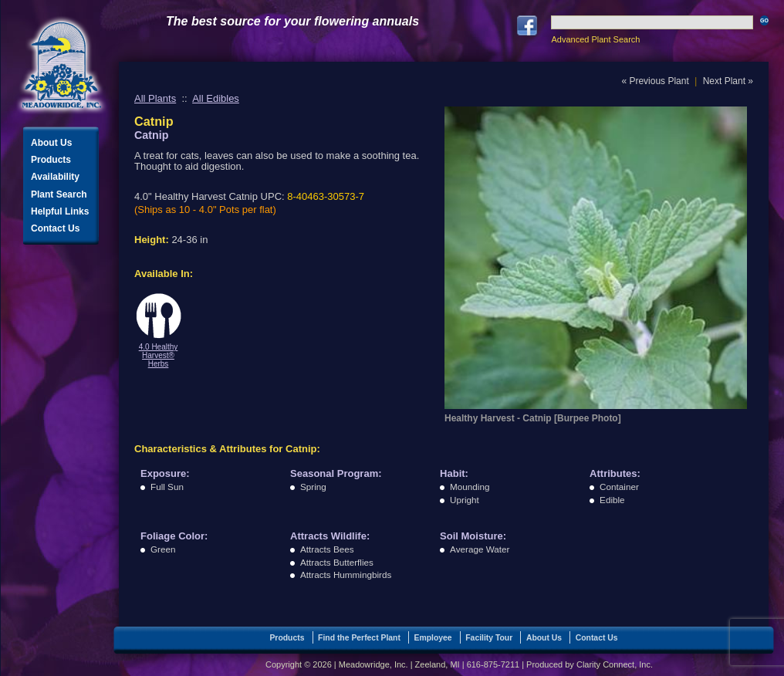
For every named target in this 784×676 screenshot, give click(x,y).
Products (51, 160)
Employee (433, 638)
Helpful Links (60, 211)
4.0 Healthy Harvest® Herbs (159, 355)
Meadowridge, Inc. (62, 65)
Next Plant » (728, 81)
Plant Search (59, 194)
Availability (55, 177)
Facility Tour (489, 638)
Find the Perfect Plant (359, 638)
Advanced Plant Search (595, 39)
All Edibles (216, 98)
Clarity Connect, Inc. (615, 664)
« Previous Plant (655, 81)
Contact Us (55, 228)
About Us (51, 143)
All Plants (155, 98)
